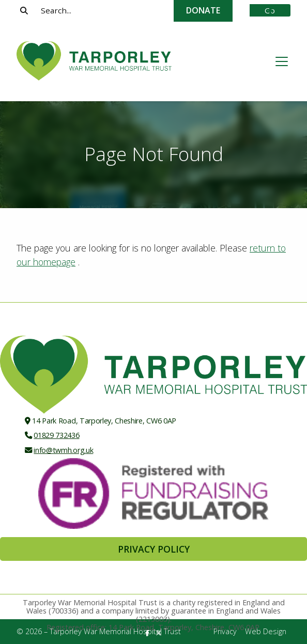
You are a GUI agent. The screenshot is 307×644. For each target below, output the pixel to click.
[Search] (140, 10)
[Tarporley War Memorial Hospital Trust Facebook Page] (271, 11)
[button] (282, 61)
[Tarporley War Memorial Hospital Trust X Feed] (286, 11)
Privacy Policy (154, 549)
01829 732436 (56, 435)
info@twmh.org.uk (63, 450)
